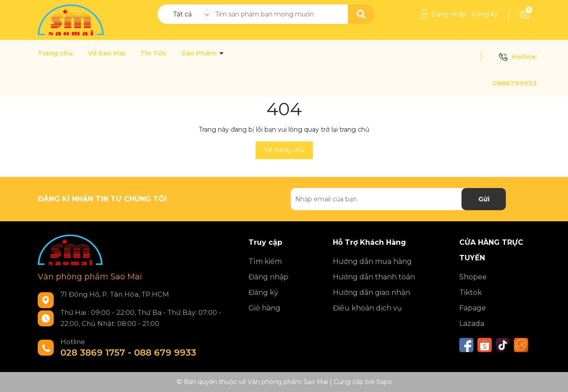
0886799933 (515, 83)
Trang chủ (55, 53)
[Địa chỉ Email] (398, 199)
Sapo (384, 382)
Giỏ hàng (264, 308)
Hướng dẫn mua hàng (372, 261)
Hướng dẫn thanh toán (374, 277)
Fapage (473, 308)
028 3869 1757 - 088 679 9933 (128, 353)
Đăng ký (485, 14)
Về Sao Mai (106, 53)
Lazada (472, 323)
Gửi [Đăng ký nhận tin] (484, 199)
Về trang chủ (284, 150)
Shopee (473, 277)
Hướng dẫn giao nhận (371, 292)
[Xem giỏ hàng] (525, 14)
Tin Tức (153, 53)
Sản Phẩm (200, 53)
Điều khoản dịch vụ (367, 308)
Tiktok (471, 292)
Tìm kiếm (265, 261)
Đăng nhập (449, 14)
